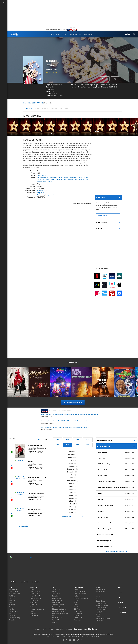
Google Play (78, 613)
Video (11, 603)
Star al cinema (100, 589)
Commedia (71, 466)
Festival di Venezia (102, 603)
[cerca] (134, 34)
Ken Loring (45, 180)
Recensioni (12, 605)
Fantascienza (71, 481)
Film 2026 (12, 616)
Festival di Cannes (102, 605)
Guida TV (34, 611)
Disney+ (77, 600)
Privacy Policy (60, 636)
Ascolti (54, 622)
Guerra (54, 87)
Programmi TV (57, 618)
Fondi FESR (95, 636)
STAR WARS (122, 613)
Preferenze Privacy (73, 636)
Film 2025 (12, 613)
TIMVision (77, 609)
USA (46, 439)
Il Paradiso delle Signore (60, 613)
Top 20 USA (34, 600)
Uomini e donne (57, 600)
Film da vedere (13, 611)
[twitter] (81, 640)
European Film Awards (103, 619)
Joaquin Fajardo (68, 177)
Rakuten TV (78, 618)
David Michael (68, 180)
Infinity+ (77, 605)
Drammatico (71, 472)
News (10, 607)
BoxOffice (12, 596)
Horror (72, 492)
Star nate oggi (100, 592)
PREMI (98, 597)
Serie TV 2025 (35, 592)
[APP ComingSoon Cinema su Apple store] (104, 629)
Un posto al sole (58, 607)
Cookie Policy (85, 636)
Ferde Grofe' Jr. (57, 85)
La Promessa (57, 598)
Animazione (71, 452)
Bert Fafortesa (41, 177)
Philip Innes (40, 193)
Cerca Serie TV (35, 596)
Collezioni (12, 600)
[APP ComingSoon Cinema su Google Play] (117, 629)
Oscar (98, 599)
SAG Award (100, 621)
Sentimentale (71, 504)
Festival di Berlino (102, 608)
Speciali (33, 613)
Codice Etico (50, 636)
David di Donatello (102, 610)
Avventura (71, 457)
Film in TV (12, 598)
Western (71, 513)
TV (53, 587)
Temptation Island (58, 605)
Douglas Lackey (50, 195)
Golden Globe (100, 601)
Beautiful (55, 596)
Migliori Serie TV (36, 598)
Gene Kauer (40, 195)
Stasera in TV (57, 589)
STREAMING (78, 587)
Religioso (72, 501)
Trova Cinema (13, 592)
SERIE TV (34, 587)
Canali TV (55, 620)
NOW (76, 603)
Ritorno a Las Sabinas (59, 609)
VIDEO (120, 592)
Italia (40, 439)
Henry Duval (58, 177)
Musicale (71, 495)
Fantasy (72, 484)
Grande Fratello (57, 603)
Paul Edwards (79, 177)
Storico (72, 507)
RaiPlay (77, 616)
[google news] (70, 640)
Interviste (12, 609)
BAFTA (98, 614)
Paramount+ (78, 620)
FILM (10, 587)
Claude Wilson (47, 182)
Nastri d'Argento (101, 612)
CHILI (76, 607)
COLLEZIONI (122, 608)
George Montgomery (56, 180)
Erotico (72, 475)
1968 (52, 89)
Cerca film (12, 620)
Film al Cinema (14, 589)
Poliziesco (71, 498)
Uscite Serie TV (36, 605)
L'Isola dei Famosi (58, 611)
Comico (71, 463)
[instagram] (67, 640)
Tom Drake (50, 177)
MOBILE (120, 603)
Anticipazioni (56, 594)
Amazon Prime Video (81, 598)
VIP (119, 597)
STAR (98, 587)
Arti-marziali (72, 455)
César (98, 616)
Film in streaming (14, 618)
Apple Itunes (78, 611)
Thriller (71, 510)
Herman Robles (42, 191)
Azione (71, 460)
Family (72, 478)
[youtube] (74, 640)
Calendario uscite (14, 594)
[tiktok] (78, 640)
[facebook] (63, 640)
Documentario (71, 469)
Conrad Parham (79, 180)
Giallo (71, 487)
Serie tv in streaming (37, 609)
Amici (54, 616)
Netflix (76, 596)
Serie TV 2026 (35, 594)
